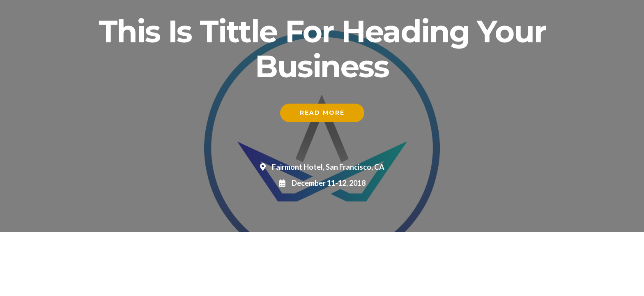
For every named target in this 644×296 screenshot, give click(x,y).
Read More (322, 113)
